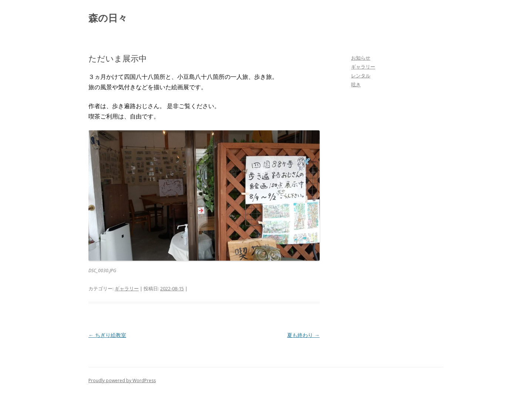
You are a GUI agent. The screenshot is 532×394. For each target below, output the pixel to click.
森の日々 (108, 18)
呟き (356, 84)
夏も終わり (303, 335)
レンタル (361, 76)
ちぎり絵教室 (107, 335)
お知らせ (361, 58)
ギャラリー (127, 288)
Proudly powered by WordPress (122, 380)
